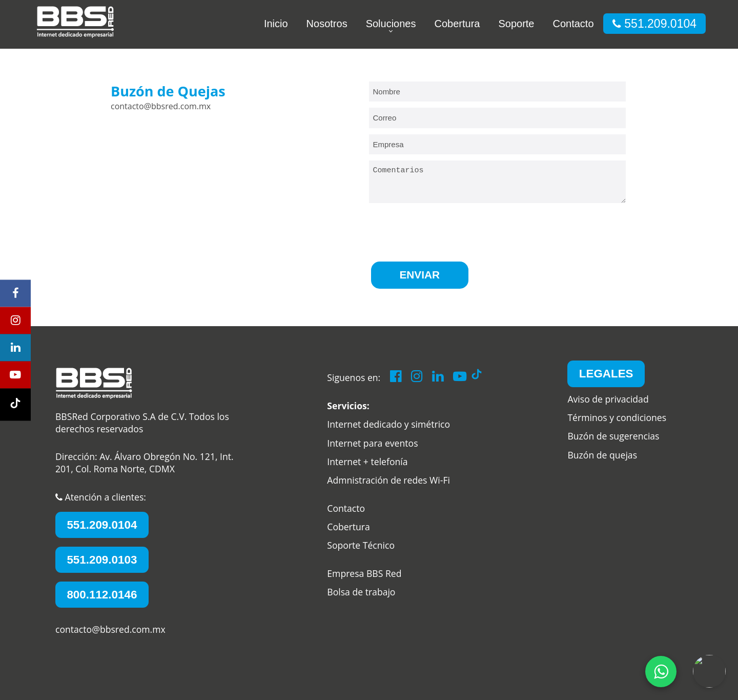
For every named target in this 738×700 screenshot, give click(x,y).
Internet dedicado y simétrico (388, 425)
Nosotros (327, 24)
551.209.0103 (102, 560)
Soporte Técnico (361, 546)
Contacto (573, 24)
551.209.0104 (654, 24)
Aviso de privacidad (608, 399)
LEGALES (606, 374)
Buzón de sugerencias (613, 436)
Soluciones (391, 24)
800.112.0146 (102, 595)
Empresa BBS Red (364, 573)
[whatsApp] (661, 672)
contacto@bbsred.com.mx (110, 629)
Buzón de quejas (602, 455)
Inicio (276, 24)
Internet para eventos (372, 443)
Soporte (516, 24)
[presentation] (447, 231)
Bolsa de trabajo (361, 592)
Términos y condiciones (617, 417)
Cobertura (457, 24)
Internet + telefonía (367, 462)
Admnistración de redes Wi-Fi (388, 481)
